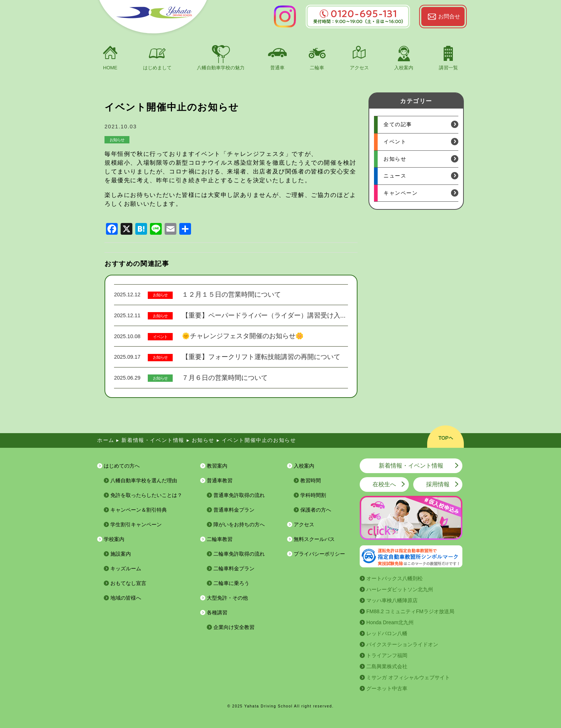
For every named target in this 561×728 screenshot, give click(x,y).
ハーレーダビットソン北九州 (400, 589)
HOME (110, 68)
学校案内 (114, 539)
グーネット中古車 (387, 688)
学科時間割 (313, 495)
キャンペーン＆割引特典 (139, 510)
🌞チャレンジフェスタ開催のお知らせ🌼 (243, 336)
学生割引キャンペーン (136, 524)
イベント (160, 337)
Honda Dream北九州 (390, 622)
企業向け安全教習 (234, 627)
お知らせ (117, 140)
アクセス (359, 68)
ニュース (395, 176)
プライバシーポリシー (319, 554)
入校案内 (404, 68)
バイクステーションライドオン (402, 644)
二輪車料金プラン (234, 568)
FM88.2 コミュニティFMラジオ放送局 (410, 611)
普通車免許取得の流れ (239, 495)
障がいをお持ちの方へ (239, 524)
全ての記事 (398, 124)
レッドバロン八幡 (387, 633)
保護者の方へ (316, 510)
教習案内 (217, 466)
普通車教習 (220, 480)
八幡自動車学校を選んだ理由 (144, 480)
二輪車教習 (220, 539)
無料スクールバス (314, 539)
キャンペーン (401, 193)
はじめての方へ (122, 466)
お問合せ (449, 16)
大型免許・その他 (227, 598)
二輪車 (317, 68)
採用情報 (438, 484)
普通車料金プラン (234, 510)
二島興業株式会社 (387, 666)
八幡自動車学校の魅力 (221, 68)
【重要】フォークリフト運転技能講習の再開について (261, 357)
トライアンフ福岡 (387, 655)
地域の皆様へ (126, 598)
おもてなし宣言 (128, 583)
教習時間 (311, 480)
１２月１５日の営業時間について (231, 295)
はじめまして (157, 68)
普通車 (277, 68)
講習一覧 (448, 68)
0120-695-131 (358, 14)
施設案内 (121, 554)
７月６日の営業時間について (225, 378)
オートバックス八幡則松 (395, 578)
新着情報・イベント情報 (411, 466)
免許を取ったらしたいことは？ (146, 495)
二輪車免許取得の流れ (239, 554)
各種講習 (217, 612)
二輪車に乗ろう (231, 583)
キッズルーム (126, 568)
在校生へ (384, 484)
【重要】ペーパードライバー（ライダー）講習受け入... (264, 315)
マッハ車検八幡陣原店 (392, 600)
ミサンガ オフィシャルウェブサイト (408, 677)
